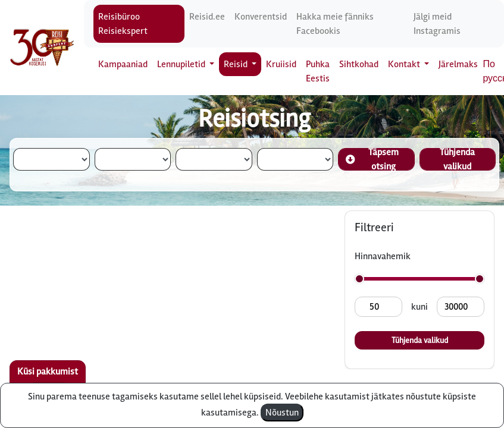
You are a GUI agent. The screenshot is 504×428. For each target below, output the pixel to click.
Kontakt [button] (405, 64)
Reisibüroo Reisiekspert (123, 24)
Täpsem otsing (372, 159)
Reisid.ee (207, 17)
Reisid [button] (237, 64)
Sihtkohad (359, 64)
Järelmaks (458, 64)
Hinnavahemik (383, 256)
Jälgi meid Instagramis (437, 24)
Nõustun (282, 413)
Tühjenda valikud (457, 159)
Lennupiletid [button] (182, 64)
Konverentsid (261, 17)
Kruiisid (281, 64)
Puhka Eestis (318, 71)
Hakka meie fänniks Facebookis (335, 24)
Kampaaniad (123, 64)
